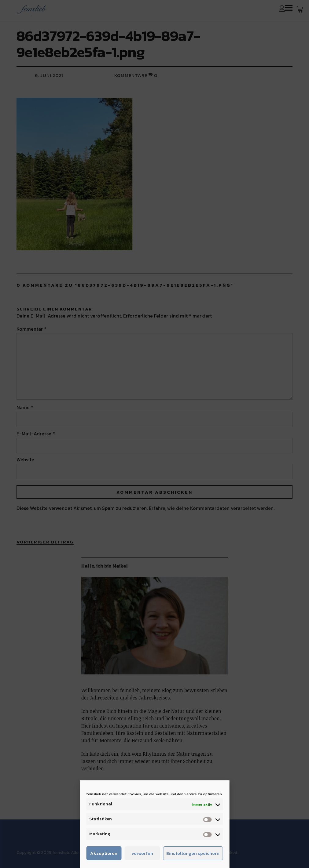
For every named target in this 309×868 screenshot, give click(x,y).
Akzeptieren (104, 853)
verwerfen (142, 853)
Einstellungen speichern (193, 853)
